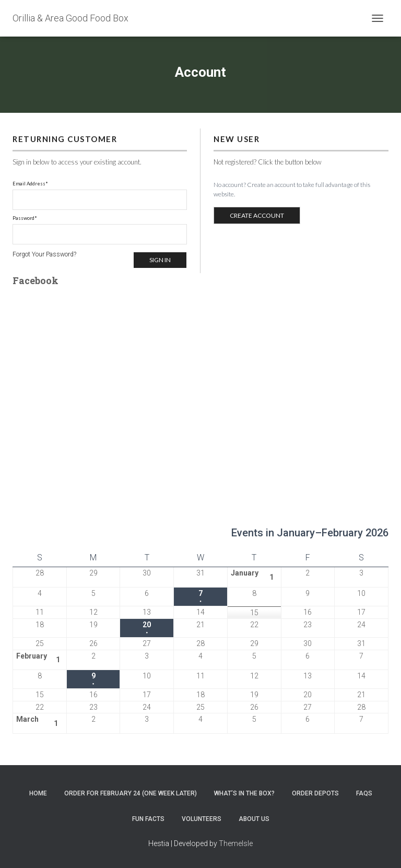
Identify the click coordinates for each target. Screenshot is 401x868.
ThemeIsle (236, 843)
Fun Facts (148, 819)
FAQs (364, 793)
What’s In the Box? (244, 793)
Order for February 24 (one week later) (131, 793)
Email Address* (30, 184)
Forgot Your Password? (44, 254)
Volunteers (202, 819)
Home (38, 793)
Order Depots (315, 793)
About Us (254, 819)
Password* (25, 218)
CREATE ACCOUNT (257, 215)
